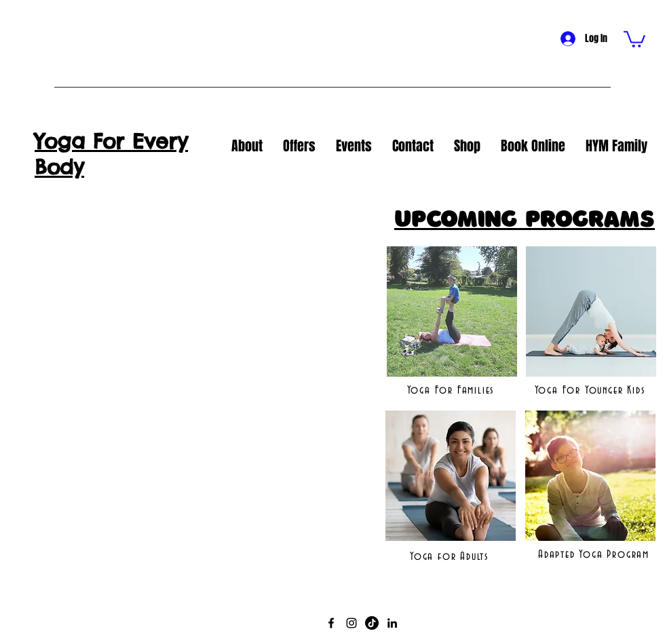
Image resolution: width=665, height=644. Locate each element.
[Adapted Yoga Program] (595, 554)
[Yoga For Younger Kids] (591, 390)
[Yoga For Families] (452, 390)
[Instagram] (351, 623)
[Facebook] (331, 623)
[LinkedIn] (392, 623)
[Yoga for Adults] (451, 556)
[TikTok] (372, 623)
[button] (634, 38)
